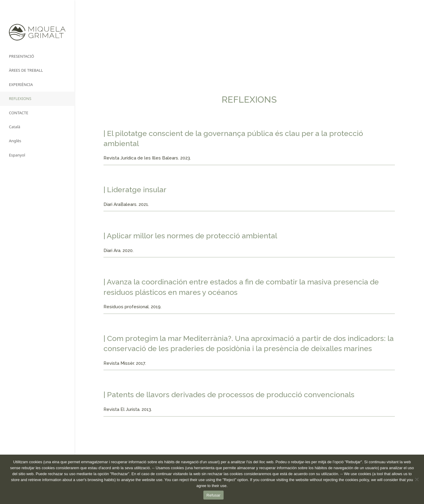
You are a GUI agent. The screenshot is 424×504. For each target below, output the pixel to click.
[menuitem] (37, 127)
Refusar (213, 495)
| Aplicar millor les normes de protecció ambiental (190, 236)
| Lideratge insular (135, 190)
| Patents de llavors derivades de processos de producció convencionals (229, 395)
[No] (417, 479)
